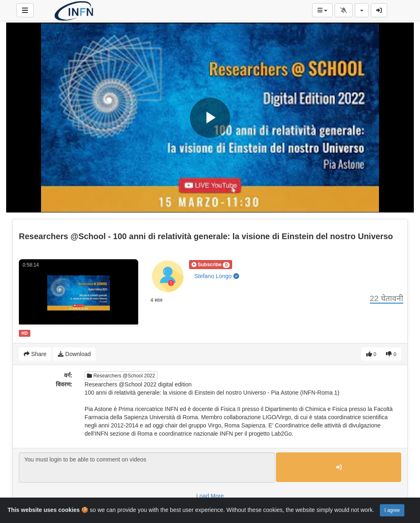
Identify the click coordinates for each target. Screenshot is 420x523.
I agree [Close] (392, 510)
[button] (211, 265)
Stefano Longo (217, 276)
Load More (210, 496)
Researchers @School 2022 (121, 376)
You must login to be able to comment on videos (147, 468)
